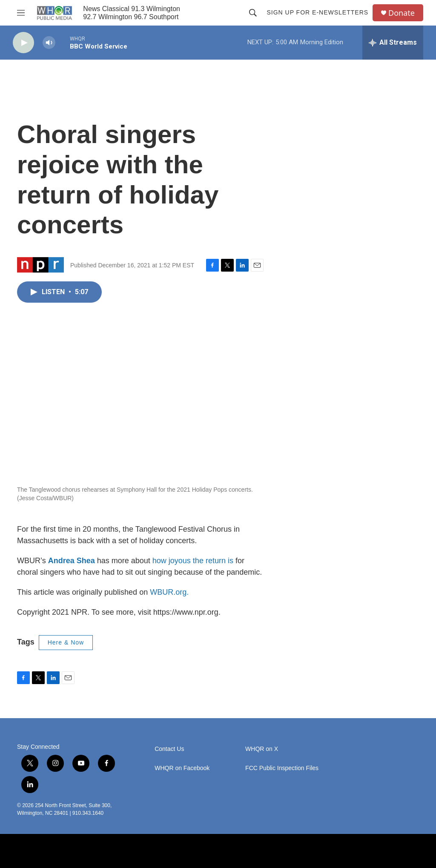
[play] (23, 43)
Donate (402, 13)
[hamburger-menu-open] (21, 13)
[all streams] (393, 43)
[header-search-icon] (253, 13)
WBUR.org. (169, 592)
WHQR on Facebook (182, 768)
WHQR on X (262, 749)
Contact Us (169, 749)
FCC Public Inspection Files (282, 768)
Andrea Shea (72, 561)
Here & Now (66, 642)
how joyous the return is (193, 561)
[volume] (49, 43)
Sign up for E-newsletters (317, 12)
